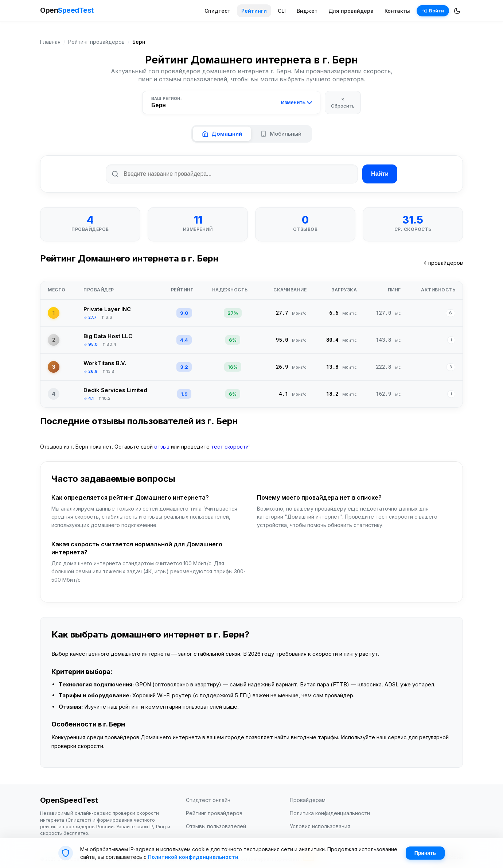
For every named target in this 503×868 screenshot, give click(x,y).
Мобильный (281, 134)
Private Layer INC (107, 309)
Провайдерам (308, 800)
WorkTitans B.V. (105, 363)
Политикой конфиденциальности (193, 857)
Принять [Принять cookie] (425, 853)
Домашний (222, 134)
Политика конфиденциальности (330, 813)
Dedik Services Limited (115, 390)
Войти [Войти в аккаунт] (433, 11)
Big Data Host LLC (108, 336)
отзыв (162, 447)
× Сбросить (343, 102)
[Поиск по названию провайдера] (232, 174)
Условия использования (320, 826)
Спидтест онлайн (208, 800)
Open (67, 11)
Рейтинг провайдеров (96, 42)
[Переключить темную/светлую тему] (457, 11)
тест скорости (230, 447)
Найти (380, 174)
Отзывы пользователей (216, 826)
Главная (50, 42)
